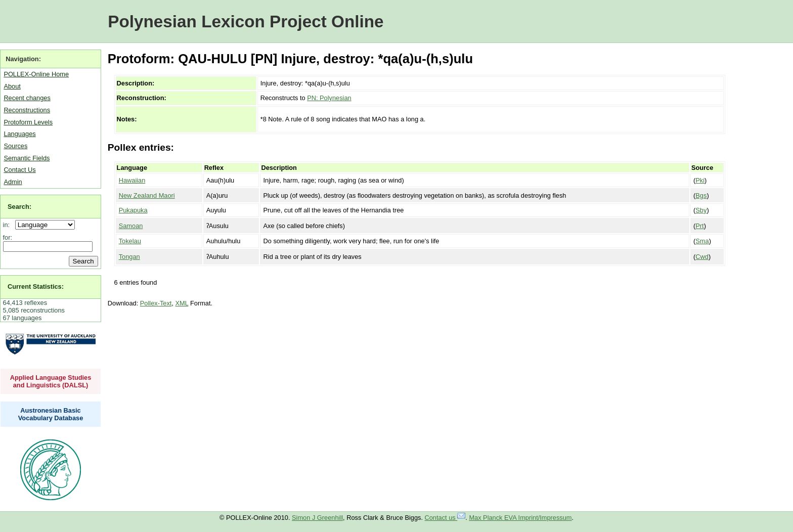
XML (182, 303)
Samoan (131, 226)
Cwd (702, 257)
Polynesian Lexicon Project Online (246, 21)
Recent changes (27, 98)
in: (8, 225)
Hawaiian (132, 180)
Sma (702, 241)
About (12, 86)
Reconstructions (27, 110)
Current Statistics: (36, 286)
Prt (699, 226)
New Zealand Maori (147, 195)
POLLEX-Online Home (36, 74)
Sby (701, 210)
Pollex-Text (156, 303)
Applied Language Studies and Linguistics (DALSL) (51, 381)
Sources (15, 146)
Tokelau (130, 241)
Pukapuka (133, 210)
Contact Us (19, 170)
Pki (700, 180)
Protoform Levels (28, 122)
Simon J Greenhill (317, 518)
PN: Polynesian (329, 98)
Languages (19, 134)
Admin (13, 182)
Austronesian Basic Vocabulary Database (51, 414)
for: (8, 237)
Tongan (129, 257)
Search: (19, 207)
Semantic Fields (27, 158)
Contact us (445, 518)
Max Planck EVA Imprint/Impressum (520, 518)
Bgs (701, 195)
